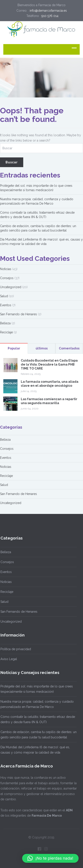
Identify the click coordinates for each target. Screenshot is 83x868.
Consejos (7, 278)
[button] (50, 858)
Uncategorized (11, 287)
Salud (4, 296)
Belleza (5, 323)
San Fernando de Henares (18, 314)
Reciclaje (6, 332)
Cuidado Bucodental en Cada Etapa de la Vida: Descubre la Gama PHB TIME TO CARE (49, 364)
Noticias (6, 269)
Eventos (6, 305)
